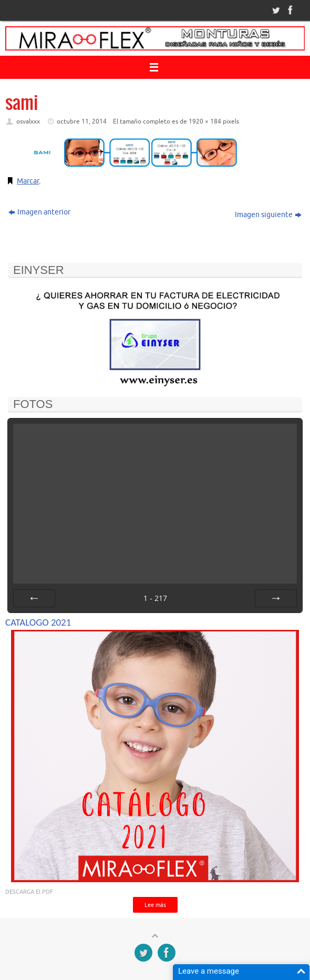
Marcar (28, 181)
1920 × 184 (205, 121)
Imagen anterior (39, 212)
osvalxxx (28, 121)
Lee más (155, 905)
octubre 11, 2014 (82, 121)
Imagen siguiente (268, 215)
